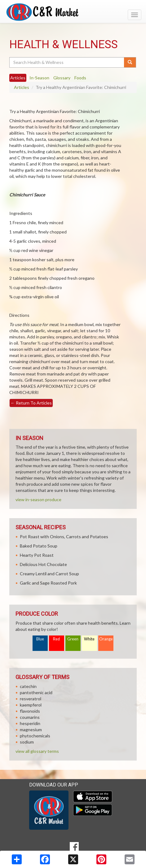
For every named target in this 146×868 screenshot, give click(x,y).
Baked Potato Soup (39, 546)
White (89, 639)
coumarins (30, 717)
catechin (28, 686)
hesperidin (30, 723)
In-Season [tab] (39, 78)
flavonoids (30, 711)
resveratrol (31, 699)
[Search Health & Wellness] (67, 62)
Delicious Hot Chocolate (43, 564)
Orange (106, 639)
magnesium (31, 730)
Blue (40, 639)
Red (56, 639)
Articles (22, 87)
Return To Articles (31, 403)
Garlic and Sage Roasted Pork (48, 583)
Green (73, 639)
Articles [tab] (18, 78)
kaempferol (31, 705)
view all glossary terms (37, 751)
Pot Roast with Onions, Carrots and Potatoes (64, 537)
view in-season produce (38, 499)
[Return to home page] (73, 12)
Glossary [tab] (62, 78)
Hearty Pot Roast (37, 555)
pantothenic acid (36, 692)
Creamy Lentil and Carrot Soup (49, 574)
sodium (27, 742)
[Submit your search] (130, 62)
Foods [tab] (80, 78)
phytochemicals (35, 736)
